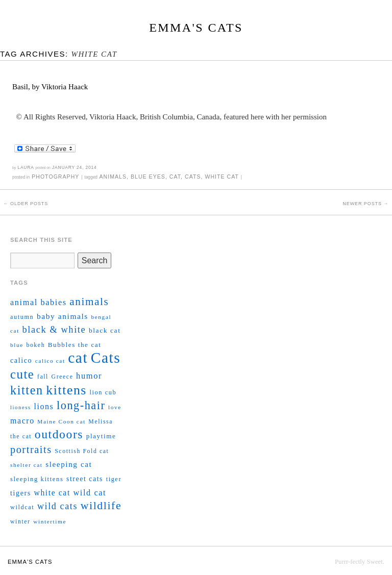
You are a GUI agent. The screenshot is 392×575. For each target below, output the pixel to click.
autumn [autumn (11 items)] (22, 317)
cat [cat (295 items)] (78, 358)
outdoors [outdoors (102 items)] (59, 434)
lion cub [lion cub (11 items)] (103, 392)
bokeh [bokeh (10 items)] (35, 345)
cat (175, 177)
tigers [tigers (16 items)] (21, 493)
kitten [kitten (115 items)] (27, 390)
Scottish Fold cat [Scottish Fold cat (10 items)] (82, 451)
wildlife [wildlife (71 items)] (101, 506)
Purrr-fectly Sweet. (360, 562)
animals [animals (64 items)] (89, 302)
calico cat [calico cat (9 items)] (50, 361)
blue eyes (148, 177)
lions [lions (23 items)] (44, 406)
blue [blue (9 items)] (17, 345)
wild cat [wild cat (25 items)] (90, 493)
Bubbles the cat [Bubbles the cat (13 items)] (75, 345)
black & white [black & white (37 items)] (54, 330)
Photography (55, 177)
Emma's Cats (196, 28)
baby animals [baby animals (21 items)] (63, 316)
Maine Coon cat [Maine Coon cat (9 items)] (61, 421)
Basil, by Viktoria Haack (50, 87)
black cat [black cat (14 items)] (105, 330)
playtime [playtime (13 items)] (101, 436)
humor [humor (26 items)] (89, 376)
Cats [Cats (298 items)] (106, 358)
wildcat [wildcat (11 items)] (22, 507)
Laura (26, 167)
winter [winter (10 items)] (20, 522)
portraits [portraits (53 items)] (31, 449)
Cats (193, 177)
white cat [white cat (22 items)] (52, 493)
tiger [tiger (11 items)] (114, 479)
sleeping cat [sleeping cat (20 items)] (69, 464)
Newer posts (365, 204)
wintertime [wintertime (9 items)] (50, 521)
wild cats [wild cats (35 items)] (57, 506)
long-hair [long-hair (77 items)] (81, 405)
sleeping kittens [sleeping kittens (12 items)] (37, 479)
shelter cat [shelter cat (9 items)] (27, 465)
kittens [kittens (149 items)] (66, 390)
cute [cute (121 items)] (22, 374)
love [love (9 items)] (115, 407)
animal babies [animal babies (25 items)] (39, 303)
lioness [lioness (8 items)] (21, 407)
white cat (222, 177)
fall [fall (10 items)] (43, 377)
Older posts (26, 204)
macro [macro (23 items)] (22, 421)
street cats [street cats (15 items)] (85, 479)
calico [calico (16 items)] (21, 360)
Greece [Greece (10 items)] (63, 377)
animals (113, 177)
